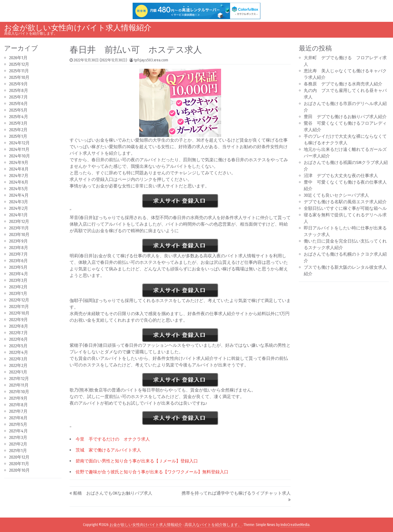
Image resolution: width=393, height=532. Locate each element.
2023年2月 (18, 287)
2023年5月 (18, 267)
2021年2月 (18, 444)
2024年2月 (19, 208)
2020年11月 (19, 464)
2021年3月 (18, 437)
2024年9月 (19, 162)
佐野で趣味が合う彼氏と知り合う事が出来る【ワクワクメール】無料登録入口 (152, 472)
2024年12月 (19, 143)
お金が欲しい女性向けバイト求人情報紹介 (78, 28)
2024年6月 (19, 182)
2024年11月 (19, 149)
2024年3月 (19, 202)
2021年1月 (18, 451)
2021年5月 (18, 424)
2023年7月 (18, 254)
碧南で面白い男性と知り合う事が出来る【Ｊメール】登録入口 (137, 461)
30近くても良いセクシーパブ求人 (336, 195)
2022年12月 (19, 300)
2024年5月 (19, 189)
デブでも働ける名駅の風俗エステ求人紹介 (345, 202)
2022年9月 (18, 320)
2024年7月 (19, 176)
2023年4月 (19, 274)
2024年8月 (19, 169)
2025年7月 (18, 97)
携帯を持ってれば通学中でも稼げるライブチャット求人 (236, 493)
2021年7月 (18, 411)
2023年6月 (18, 261)
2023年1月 (18, 293)
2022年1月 (18, 372)
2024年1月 (18, 215)
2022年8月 (19, 326)
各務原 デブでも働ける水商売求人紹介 (343, 84)
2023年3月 (18, 280)
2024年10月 (20, 156)
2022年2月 (18, 365)
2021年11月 (19, 385)
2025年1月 (18, 136)
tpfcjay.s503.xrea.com (151, 60)
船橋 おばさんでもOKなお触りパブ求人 (113, 493)
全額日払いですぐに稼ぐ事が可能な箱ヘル (345, 208)
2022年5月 (18, 346)
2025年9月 (18, 84)
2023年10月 (19, 234)
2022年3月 (18, 359)
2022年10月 (19, 313)
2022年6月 (18, 339)
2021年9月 (18, 398)
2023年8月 (19, 248)
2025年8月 (19, 90)
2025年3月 (18, 123)
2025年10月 (19, 77)
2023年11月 (19, 228)
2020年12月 (19, 457)
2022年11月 (19, 307)
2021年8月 (18, 405)
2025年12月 (19, 64)
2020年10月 (19, 470)
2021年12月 (19, 379)
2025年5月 (18, 110)
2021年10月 (19, 392)
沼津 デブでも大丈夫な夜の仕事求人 (341, 176)
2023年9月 (18, 241)
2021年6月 (18, 418)
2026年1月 (18, 58)
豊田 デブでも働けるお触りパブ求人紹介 (345, 117)
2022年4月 (19, 352)
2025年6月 (18, 104)
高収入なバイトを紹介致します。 (213, 525)
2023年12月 (19, 221)
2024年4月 (19, 195)
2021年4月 (18, 431)
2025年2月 (18, 130)
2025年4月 (19, 117)
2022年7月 (18, 333)
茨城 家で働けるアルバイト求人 (108, 450)
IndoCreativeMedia (295, 525)
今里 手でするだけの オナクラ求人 (113, 439)
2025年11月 (19, 71)
